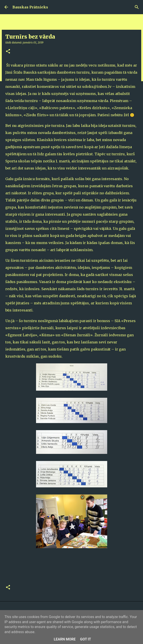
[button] (8, 52)
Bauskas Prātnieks (30, 7)
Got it (86, 639)
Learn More (65, 639)
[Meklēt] (137, 7)
